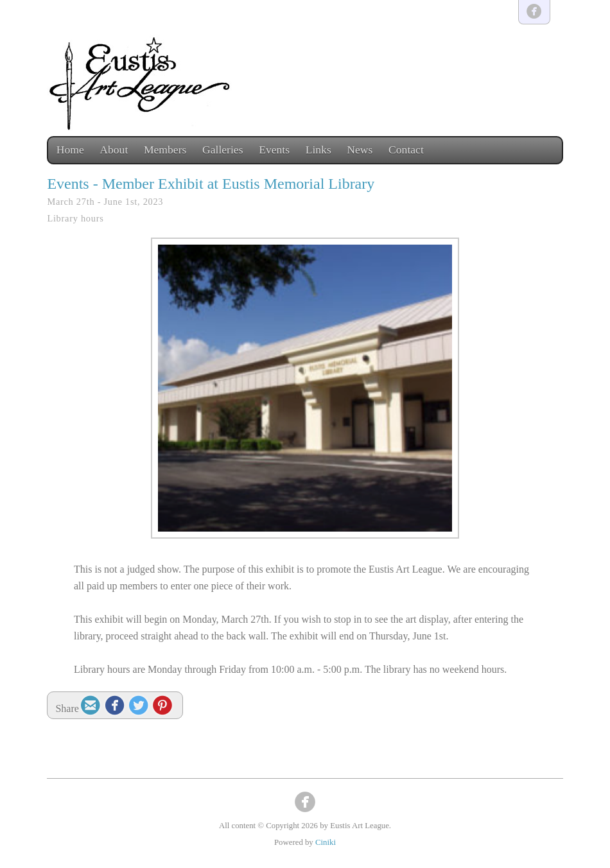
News (360, 150)
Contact (406, 150)
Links (318, 150)
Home (70, 150)
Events (274, 150)
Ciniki (326, 842)
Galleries (223, 150)
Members (165, 150)
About (114, 150)
